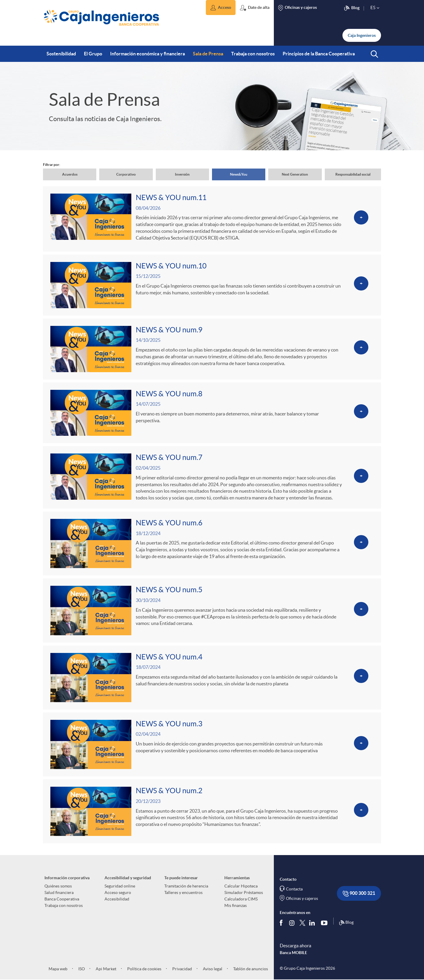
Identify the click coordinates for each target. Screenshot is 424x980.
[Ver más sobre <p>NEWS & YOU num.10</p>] (212, 285)
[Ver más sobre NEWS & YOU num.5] (212, 610)
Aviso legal (212, 969)
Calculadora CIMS (241, 899)
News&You (239, 174)
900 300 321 (359, 894)
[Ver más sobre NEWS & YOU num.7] (212, 477)
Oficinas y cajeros (302, 898)
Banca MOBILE (293, 953)
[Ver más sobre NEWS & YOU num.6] (212, 543)
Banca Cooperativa (62, 899)
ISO (81, 969)
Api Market (106, 969)
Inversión (182, 174)
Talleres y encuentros (183, 892)
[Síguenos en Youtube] (326, 923)
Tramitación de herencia (186, 886)
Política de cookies (144, 969)
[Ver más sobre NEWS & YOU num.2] (212, 811)
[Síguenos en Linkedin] (313, 923)
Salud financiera (59, 892)
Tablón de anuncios (250, 969)
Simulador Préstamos (244, 892)
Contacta (294, 889)
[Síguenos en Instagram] (292, 922)
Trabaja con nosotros (64, 905)
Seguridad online (120, 886)
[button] (221, 8)
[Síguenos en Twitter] (302, 922)
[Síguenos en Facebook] (282, 923)
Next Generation (295, 174)
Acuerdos (70, 174)
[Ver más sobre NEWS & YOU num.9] (212, 349)
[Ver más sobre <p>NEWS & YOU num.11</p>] (212, 219)
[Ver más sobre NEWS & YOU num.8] (212, 413)
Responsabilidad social (353, 174)
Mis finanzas (236, 905)
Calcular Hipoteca (241, 886)
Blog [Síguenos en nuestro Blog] (346, 923)
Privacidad (182, 969)
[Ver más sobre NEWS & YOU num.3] (212, 744)
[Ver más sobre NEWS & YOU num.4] (212, 678)
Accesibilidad (117, 899)
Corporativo (126, 174)
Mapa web (58, 969)
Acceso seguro (118, 892)
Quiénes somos (58, 886)
